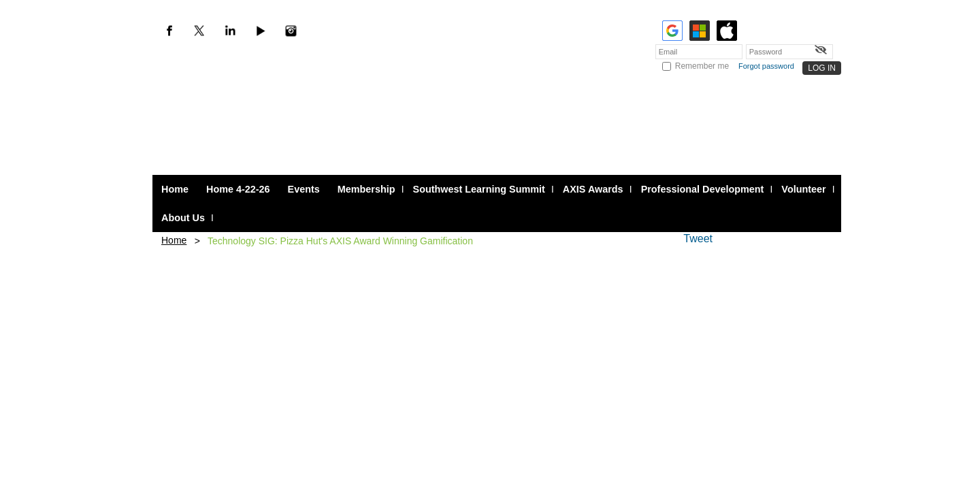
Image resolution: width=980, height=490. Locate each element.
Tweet (698, 239)
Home (174, 240)
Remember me (702, 66)
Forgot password (766, 66)
